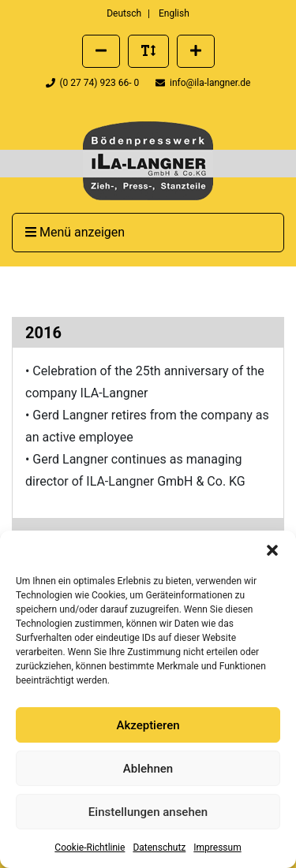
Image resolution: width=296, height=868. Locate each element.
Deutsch (124, 13)
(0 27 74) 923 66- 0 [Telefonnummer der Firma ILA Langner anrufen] (94, 83)
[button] (272, 550)
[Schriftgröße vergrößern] (196, 51)
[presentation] (148, 161)
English (174, 13)
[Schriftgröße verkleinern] (101, 51)
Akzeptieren (148, 725)
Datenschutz (159, 848)
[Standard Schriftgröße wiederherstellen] (148, 51)
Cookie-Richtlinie (90, 848)
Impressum (217, 848)
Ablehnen (148, 769)
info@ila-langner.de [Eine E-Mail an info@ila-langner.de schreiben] (203, 83)
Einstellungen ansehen (148, 812)
